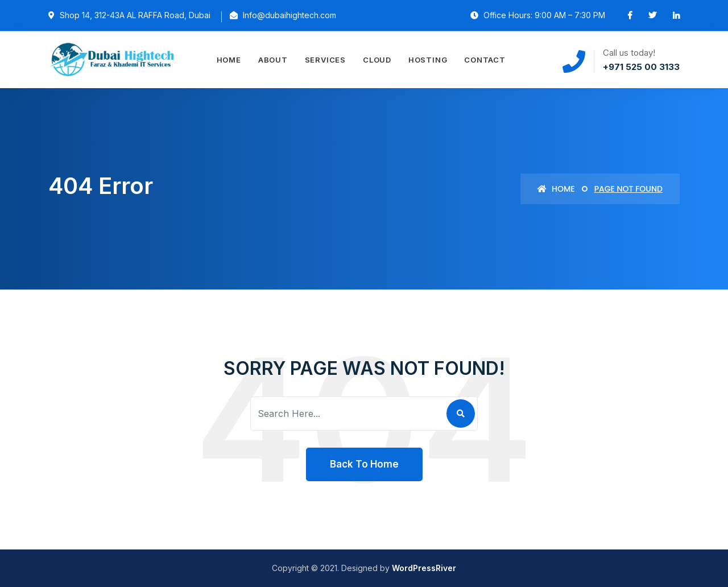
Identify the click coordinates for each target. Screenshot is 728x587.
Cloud (377, 60)
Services (325, 60)
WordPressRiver (424, 568)
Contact (485, 60)
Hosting (428, 60)
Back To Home (364, 464)
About (273, 60)
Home (229, 60)
